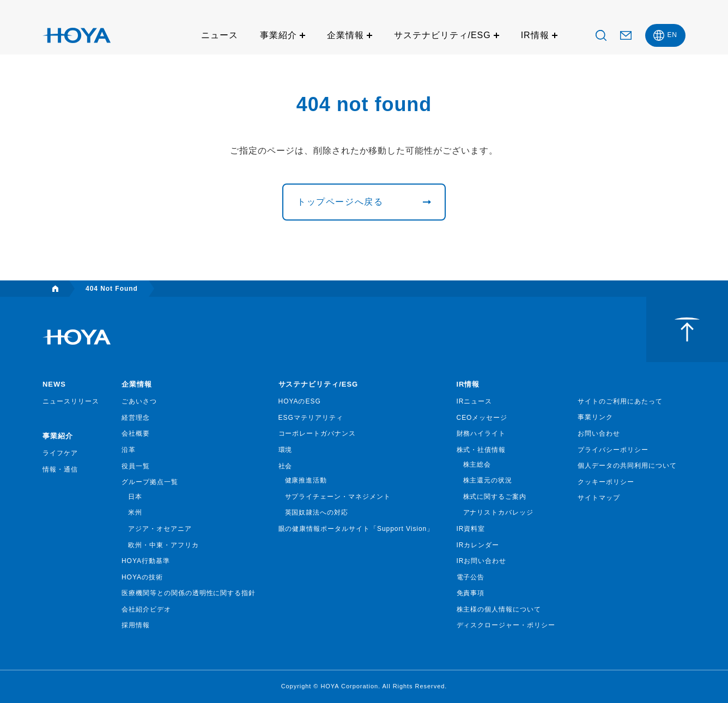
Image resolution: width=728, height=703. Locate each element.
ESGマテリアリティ (311, 418)
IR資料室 (471, 529)
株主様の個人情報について (499, 609)
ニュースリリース (71, 401)
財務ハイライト (481, 433)
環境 (286, 450)
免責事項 (471, 593)
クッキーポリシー (606, 482)
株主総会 (477, 464)
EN (672, 35)
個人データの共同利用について (627, 466)
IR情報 (535, 35)
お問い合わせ (599, 433)
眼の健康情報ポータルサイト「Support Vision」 (356, 529)
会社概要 (136, 433)
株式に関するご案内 (495, 497)
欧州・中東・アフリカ (163, 545)
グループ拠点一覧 (150, 482)
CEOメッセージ (482, 418)
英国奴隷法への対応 (317, 512)
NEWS (54, 384)
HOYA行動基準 (146, 561)
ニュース (220, 35)
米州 (135, 512)
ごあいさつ (139, 401)
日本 (135, 497)
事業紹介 (278, 35)
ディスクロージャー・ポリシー (506, 625)
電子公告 (471, 577)
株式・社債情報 (481, 450)
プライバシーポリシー (613, 450)
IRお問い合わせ (482, 561)
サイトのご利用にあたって (620, 401)
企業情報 (345, 35)
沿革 (129, 450)
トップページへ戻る (340, 202)
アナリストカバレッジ (499, 512)
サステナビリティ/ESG (442, 35)
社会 (286, 466)
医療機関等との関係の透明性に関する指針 (189, 593)
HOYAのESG (300, 401)
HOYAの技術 (142, 577)
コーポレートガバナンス (317, 433)
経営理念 (136, 418)
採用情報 (136, 625)
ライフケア (60, 453)
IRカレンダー (478, 545)
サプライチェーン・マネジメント (338, 497)
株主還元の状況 (488, 480)
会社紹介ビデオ (146, 609)
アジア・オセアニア (160, 529)
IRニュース (475, 401)
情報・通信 (60, 469)
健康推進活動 (306, 480)
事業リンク (595, 417)
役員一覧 (136, 466)
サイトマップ (599, 498)
